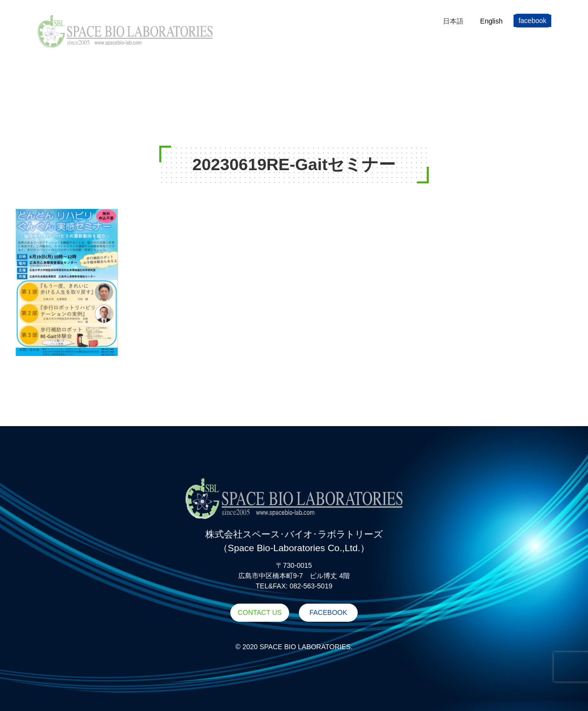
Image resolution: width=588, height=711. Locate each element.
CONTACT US (260, 612)
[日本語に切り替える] (453, 21)
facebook (532, 21)
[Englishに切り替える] (491, 21)
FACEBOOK (328, 612)
